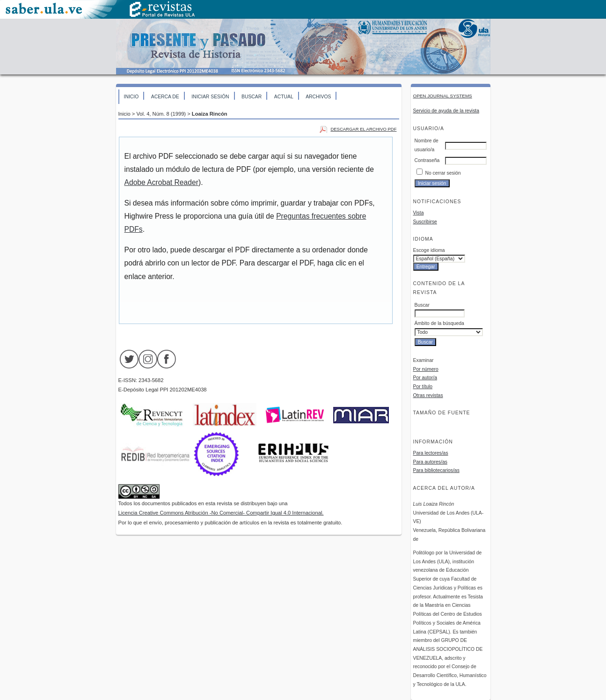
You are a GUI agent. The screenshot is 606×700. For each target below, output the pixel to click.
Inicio (131, 97)
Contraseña (427, 160)
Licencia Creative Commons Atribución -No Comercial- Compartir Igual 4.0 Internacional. (221, 513)
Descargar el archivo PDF (363, 129)
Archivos (318, 97)
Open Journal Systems (443, 96)
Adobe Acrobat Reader (161, 182)
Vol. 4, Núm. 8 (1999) (161, 114)
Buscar (252, 97)
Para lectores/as (431, 453)
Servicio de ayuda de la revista (446, 111)
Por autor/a (425, 378)
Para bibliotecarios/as (436, 470)
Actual (284, 97)
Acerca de (165, 97)
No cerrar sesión (443, 173)
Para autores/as (430, 462)
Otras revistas (428, 395)
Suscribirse (425, 222)
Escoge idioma (429, 250)
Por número (426, 369)
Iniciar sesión (210, 97)
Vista (419, 213)
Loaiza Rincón (210, 114)
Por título (423, 387)
